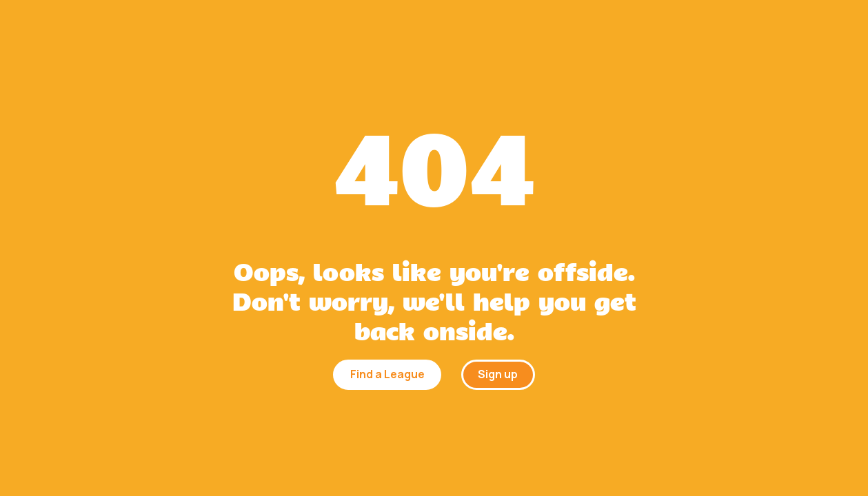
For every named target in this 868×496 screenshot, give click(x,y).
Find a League (387, 374)
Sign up (498, 374)
